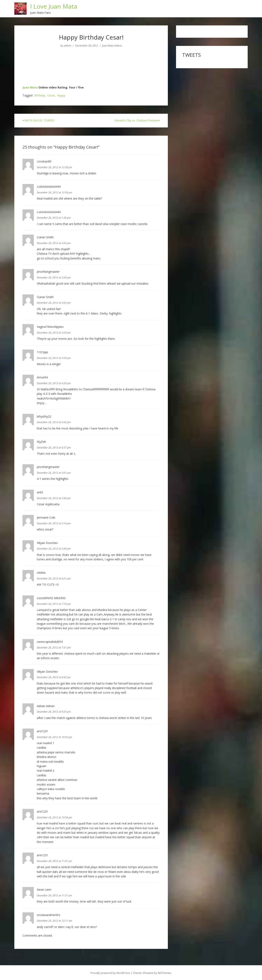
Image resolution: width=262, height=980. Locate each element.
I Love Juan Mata (54, 6)
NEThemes (164, 972)
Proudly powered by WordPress (110, 972)
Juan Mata (30, 87)
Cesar (51, 95)
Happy (61, 95)
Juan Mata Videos (112, 45)
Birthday (40, 95)
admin (68, 45)
